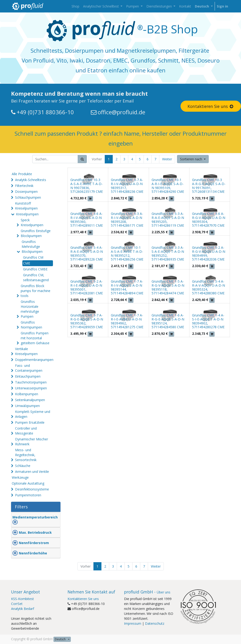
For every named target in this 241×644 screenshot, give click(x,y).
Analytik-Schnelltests (31, 180)
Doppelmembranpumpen (34, 360)
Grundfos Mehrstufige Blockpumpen (32, 247)
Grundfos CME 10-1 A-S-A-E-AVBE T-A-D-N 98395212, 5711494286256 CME (127, 253)
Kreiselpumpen (27, 214)
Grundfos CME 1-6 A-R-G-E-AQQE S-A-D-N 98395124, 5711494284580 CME (168, 321)
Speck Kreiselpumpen (32, 222)
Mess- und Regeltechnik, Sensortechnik (26, 455)
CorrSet (17, 604)
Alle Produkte (22, 174)
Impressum (133, 623)
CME (27, 263)
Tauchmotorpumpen (31, 382)
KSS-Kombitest (22, 599)
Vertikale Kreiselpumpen (26, 351)
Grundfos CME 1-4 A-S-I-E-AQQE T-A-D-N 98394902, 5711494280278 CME (208, 321)
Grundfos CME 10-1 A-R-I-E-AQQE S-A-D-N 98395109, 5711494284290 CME (168, 186)
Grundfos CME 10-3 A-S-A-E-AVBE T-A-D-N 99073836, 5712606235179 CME (87, 186)
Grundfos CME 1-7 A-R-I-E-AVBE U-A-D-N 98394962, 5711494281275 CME (127, 321)
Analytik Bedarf (23, 609)
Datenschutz (155, 623)
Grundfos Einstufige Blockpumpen (36, 233)
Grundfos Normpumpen (31, 325)
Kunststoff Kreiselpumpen (26, 206)
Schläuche (23, 466)
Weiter (167, 159)
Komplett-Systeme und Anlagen (33, 414)
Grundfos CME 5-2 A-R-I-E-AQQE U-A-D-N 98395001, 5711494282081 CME (87, 287)
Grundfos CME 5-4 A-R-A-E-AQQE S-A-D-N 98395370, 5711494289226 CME (87, 253)
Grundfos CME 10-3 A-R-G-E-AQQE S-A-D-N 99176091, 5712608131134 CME (209, 186)
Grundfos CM (33, 257)
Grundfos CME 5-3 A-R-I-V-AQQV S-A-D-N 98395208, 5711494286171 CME (127, 219)
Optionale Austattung (28, 483)
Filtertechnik (24, 186)
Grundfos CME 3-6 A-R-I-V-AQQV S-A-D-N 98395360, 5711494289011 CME (87, 219)
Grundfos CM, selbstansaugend (36, 277)
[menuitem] (75, 6)
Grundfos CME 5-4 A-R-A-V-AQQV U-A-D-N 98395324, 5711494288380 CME (209, 287)
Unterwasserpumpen (31, 388)
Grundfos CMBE (35, 269)
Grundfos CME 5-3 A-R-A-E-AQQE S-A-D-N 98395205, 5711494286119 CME (168, 219)
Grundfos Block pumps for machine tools (36, 291)
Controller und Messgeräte (26, 431)
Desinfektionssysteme (32, 489)
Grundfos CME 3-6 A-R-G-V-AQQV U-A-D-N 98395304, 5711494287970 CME (209, 219)
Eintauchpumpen (28, 376)
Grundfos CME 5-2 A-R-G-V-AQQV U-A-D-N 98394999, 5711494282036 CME (209, 253)
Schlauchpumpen (28, 197)
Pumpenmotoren (28, 495)
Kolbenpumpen (27, 394)
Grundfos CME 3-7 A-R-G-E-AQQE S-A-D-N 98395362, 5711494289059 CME (87, 321)
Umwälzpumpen (27, 406)
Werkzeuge (20, 477)
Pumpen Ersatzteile (30, 422)
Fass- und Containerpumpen (29, 368)
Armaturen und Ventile (32, 472)
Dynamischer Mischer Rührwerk (32, 442)
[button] (193, 159)
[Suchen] (82, 159)
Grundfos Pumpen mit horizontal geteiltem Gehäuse (35, 338)
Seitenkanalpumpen (30, 400)
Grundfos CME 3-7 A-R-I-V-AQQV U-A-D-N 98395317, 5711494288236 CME (127, 186)
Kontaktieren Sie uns (83, 599)
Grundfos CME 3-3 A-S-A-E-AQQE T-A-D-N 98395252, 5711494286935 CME (168, 253)
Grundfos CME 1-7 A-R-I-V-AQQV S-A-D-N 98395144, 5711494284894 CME (127, 287)
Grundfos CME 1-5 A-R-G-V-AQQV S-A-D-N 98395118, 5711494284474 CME (168, 287)
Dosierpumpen (26, 192)
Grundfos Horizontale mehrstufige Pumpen (30, 309)
